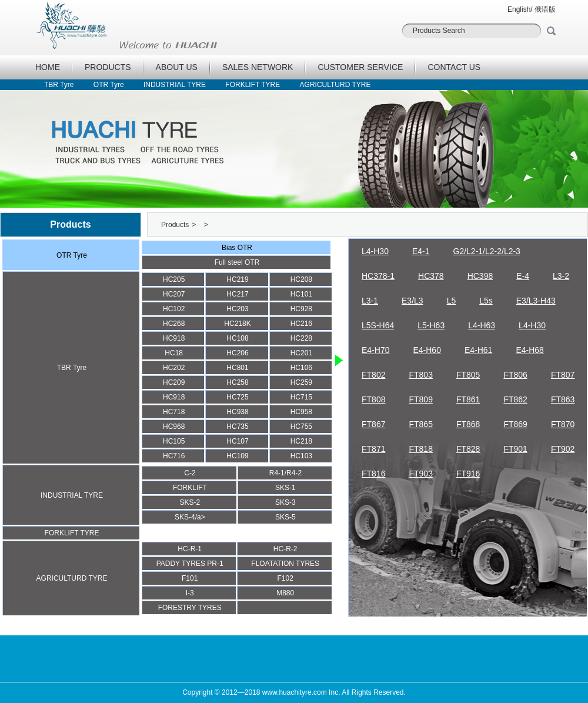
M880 (285, 593)
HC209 (174, 382)
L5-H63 (431, 325)
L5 (452, 301)
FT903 (420, 474)
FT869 (515, 424)
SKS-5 (285, 517)
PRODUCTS (108, 67)
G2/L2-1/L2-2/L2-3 (487, 251)
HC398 (480, 276)
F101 (190, 578)
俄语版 (545, 9)
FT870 (563, 424)
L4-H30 (375, 251)
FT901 (515, 449)
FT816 (373, 474)
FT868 (468, 424)
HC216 (301, 324)
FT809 (420, 399)
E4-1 (421, 251)
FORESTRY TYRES (190, 608)
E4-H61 (478, 350)
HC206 (237, 353)
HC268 (174, 324)
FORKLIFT (190, 488)
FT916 (468, 474)
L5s (486, 301)
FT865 (420, 424)
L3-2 (561, 276)
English (519, 9)
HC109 (237, 456)
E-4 (523, 276)
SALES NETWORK (258, 67)
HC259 (301, 382)
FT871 (373, 449)
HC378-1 (378, 276)
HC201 (301, 353)
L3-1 (370, 301)
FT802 (373, 375)
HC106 (301, 368)
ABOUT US (177, 67)
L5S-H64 (378, 325)
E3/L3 (412, 301)
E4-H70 (375, 350)
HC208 (301, 279)
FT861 (468, 399)
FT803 (420, 375)
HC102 (174, 309)
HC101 (301, 294)
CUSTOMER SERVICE (360, 67)
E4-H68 (529, 350)
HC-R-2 (285, 549)
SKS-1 (285, 488)
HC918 (174, 338)
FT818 (420, 449)
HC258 (237, 382)
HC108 (237, 338)
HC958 (301, 412)
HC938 (237, 412)
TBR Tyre (59, 85)
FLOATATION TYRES (285, 564)
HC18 (174, 353)
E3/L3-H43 (536, 301)
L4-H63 (482, 325)
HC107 (237, 441)
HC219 (237, 279)
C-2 (190, 473)
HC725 (237, 397)
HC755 (301, 427)
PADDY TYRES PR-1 (190, 564)
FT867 (373, 424)
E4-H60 (427, 350)
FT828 (468, 449)
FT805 (468, 375)
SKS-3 (285, 502)
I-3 (190, 593)
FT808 (373, 399)
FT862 (515, 399)
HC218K (237, 324)
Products (175, 225)
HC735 (237, 427)
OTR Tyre (109, 85)
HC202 (174, 368)
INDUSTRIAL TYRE (175, 85)
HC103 (301, 456)
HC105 (174, 441)
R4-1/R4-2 (285, 473)
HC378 (431, 276)
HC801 (237, 368)
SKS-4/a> (190, 517)
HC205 (174, 279)
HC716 (174, 456)
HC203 (237, 309)
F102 (285, 578)
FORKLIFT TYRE (253, 85)
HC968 (174, 427)
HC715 (301, 397)
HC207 (174, 294)
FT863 (563, 399)
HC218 (301, 441)
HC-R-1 (190, 549)
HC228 (301, 338)
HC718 (174, 412)
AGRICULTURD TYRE (335, 85)
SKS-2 (190, 502)
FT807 (563, 375)
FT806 (515, 375)
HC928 (301, 309)
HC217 (237, 294)
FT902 (563, 449)
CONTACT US (454, 67)
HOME (48, 67)
